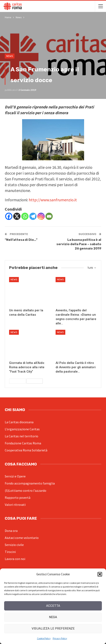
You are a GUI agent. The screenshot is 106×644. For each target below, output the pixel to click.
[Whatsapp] (25, 216)
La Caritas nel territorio (21, 436)
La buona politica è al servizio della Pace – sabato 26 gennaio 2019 (79, 244)
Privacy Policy (60, 638)
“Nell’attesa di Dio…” (21, 240)
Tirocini (10, 552)
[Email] (49, 216)
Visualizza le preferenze (53, 628)
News (10, 56)
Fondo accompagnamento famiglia (30, 483)
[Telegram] (33, 216)
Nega (53, 617)
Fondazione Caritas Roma (23, 443)
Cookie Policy (44, 638)
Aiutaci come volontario (22, 538)
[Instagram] (41, 216)
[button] (100, 574)
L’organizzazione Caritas (22, 429)
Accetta (53, 606)
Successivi (35, 381)
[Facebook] (9, 216)
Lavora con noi (15, 559)
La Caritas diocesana (19, 422)
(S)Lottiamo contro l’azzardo (26, 490)
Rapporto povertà (18, 498)
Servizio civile (14, 545)
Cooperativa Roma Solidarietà (26, 450)
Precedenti (17, 381)
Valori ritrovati (15, 505)
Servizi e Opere (15, 476)
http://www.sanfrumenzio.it (53, 200)
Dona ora (11, 531)
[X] (17, 216)
